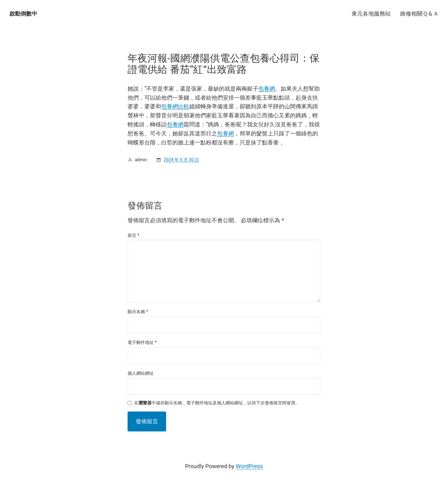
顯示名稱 (138, 312)
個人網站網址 (141, 373)
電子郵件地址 (142, 342)
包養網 (267, 89)
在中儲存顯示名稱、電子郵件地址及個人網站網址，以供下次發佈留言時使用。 (217, 403)
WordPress (249, 466)
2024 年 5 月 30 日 (181, 160)
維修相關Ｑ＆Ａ (419, 14)
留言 (133, 235)
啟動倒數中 (23, 14)
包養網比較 (175, 106)
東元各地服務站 (371, 14)
